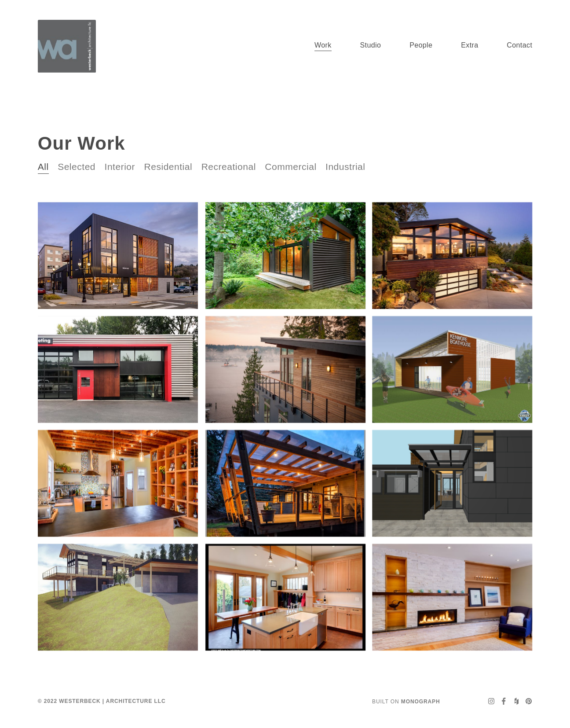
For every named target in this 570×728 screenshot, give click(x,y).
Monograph (421, 702)
